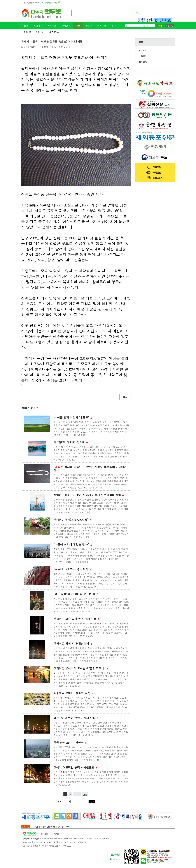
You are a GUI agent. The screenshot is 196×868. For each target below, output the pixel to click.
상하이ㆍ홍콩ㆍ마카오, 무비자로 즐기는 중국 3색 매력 (89, 495)
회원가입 (170, 26)
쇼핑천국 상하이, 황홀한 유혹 (73, 693)
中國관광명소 (53, 32)
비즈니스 (52, 26)
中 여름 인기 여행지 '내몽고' (73, 417)
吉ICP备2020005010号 (48, 842)
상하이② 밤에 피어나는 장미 (73, 644)
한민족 (89, 26)
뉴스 (26, 26)
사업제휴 (56, 834)
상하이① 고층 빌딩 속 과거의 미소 (76, 619)
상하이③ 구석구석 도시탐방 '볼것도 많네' (81, 668)
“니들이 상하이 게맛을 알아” (73, 544)
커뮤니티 (101, 26)
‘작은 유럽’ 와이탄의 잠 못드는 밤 (76, 594)
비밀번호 (145, 26)
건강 (113, 26)
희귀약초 (38, 26)
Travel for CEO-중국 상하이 (72, 569)
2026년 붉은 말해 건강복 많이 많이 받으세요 (50, 827)
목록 (125, 397)
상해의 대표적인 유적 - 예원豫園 (75, 767)
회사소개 (44, 834)
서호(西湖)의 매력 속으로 (71, 442)
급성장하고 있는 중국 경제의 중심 (76, 718)
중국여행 (27, 32)
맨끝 (85, 794)
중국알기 (66, 26)
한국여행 (39, 32)
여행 (78, 26)
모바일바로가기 (115, 857)
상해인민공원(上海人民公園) (72, 520)
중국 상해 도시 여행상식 (70, 743)
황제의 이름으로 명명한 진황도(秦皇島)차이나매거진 (90, 469)
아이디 (128, 26)
